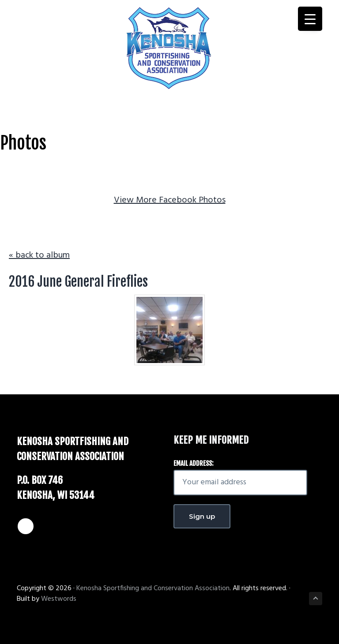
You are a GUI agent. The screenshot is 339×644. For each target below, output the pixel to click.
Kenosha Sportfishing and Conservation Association (153, 588)
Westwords (59, 599)
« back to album (39, 255)
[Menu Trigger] (310, 19)
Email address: (194, 463)
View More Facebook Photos (170, 200)
